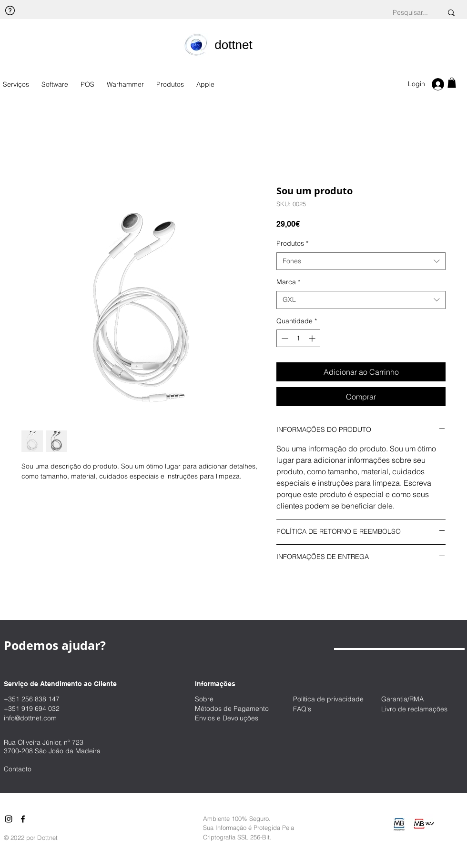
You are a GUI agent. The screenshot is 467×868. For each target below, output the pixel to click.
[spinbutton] (298, 338)
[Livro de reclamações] (424, 709)
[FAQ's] (327, 709)
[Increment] (313, 338)
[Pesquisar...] (410, 13)
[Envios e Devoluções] (233, 718)
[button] (452, 83)
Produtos (292, 243)
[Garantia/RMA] (424, 699)
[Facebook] (23, 819)
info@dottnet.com (30, 718)
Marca (288, 282)
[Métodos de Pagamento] (238, 709)
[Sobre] (229, 699)
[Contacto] (38, 769)
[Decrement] (284, 338)
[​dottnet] (233, 45)
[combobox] (361, 261)
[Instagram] (9, 819)
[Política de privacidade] (334, 699)
